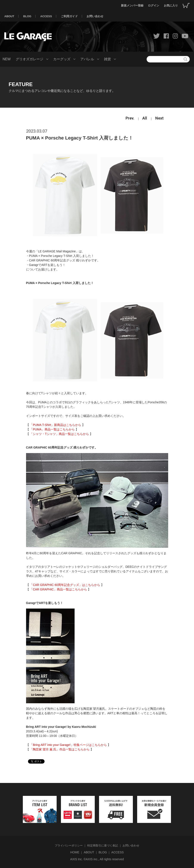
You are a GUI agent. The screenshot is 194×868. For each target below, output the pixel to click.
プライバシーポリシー (69, 845)
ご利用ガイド (69, 16)
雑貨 (107, 59)
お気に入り (171, 5)
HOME (75, 852)
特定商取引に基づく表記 (103, 845)
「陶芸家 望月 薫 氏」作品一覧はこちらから (60, 749)
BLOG (27, 16)
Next (159, 118)
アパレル (87, 59)
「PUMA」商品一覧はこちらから (52, 429)
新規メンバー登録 (132, 5)
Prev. (130, 118)
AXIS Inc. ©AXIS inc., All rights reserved (97, 859)
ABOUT (9, 16)
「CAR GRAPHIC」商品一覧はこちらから (58, 589)
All (145, 118)
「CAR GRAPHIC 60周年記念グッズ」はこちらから (65, 585)
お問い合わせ (95, 16)
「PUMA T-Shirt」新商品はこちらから (55, 425)
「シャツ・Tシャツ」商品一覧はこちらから (59, 434)
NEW (7, 59)
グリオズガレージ (29, 59)
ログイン (154, 5)
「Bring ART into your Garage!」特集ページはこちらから (68, 745)
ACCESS (46, 16)
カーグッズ (62, 59)
